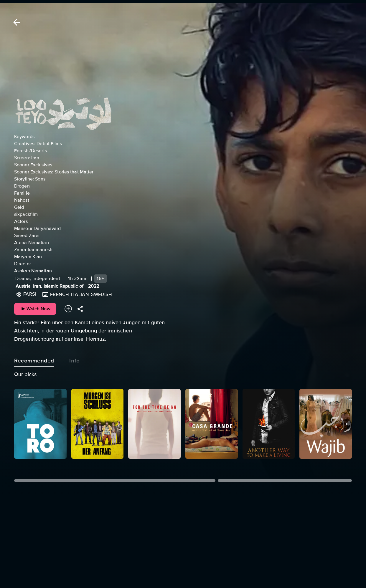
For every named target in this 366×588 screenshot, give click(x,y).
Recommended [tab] (34, 360)
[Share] (80, 309)
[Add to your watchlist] (68, 309)
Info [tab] (75, 360)
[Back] (16, 22)
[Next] (347, 424)
